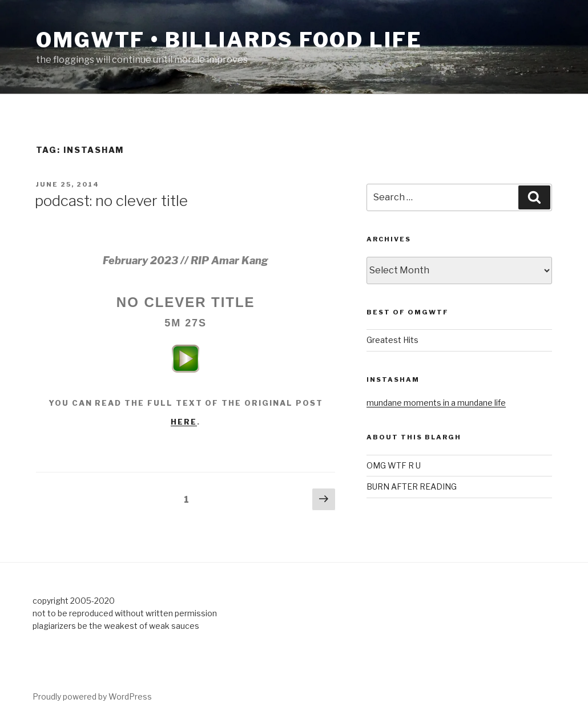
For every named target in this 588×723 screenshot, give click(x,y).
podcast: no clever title (111, 201)
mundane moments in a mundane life (436, 403)
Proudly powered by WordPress (92, 696)
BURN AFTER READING (412, 486)
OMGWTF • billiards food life (229, 40)
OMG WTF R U (394, 465)
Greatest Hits (392, 340)
